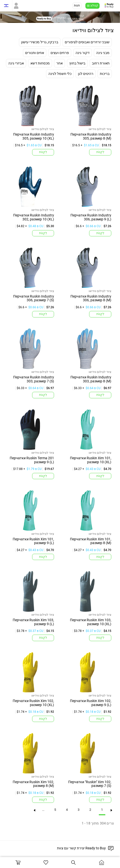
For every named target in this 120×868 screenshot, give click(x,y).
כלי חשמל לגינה (60, 74)
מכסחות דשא (40, 63)
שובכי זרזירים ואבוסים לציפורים (87, 42)
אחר (60, 63)
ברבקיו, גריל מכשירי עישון (40, 42)
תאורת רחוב (101, 63)
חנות (77, 5)
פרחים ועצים (60, 53)
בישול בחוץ (77, 63)
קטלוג (94, 5)
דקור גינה (83, 53)
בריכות (105, 74)
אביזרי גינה (16, 63)
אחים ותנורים (35, 53)
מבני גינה (103, 53)
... (42, 811)
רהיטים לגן (86, 74)
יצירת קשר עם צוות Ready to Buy (81, 848)
